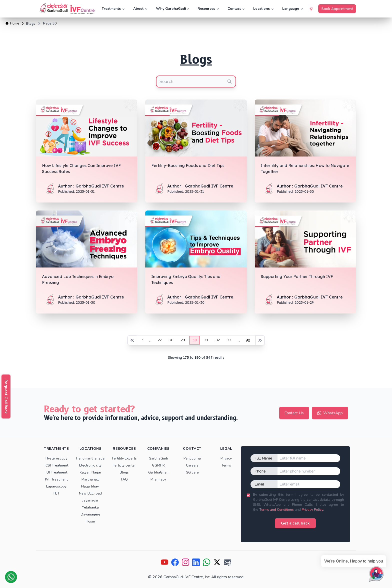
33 (229, 340)
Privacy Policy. (313, 510)
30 (194, 340)
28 (171, 340)
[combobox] (196, 81)
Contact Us (294, 413)
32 (218, 340)
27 (160, 340)
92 (248, 340)
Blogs (31, 24)
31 (206, 340)
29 (183, 340)
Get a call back (295, 523)
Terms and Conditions (276, 510)
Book (337, 9)
